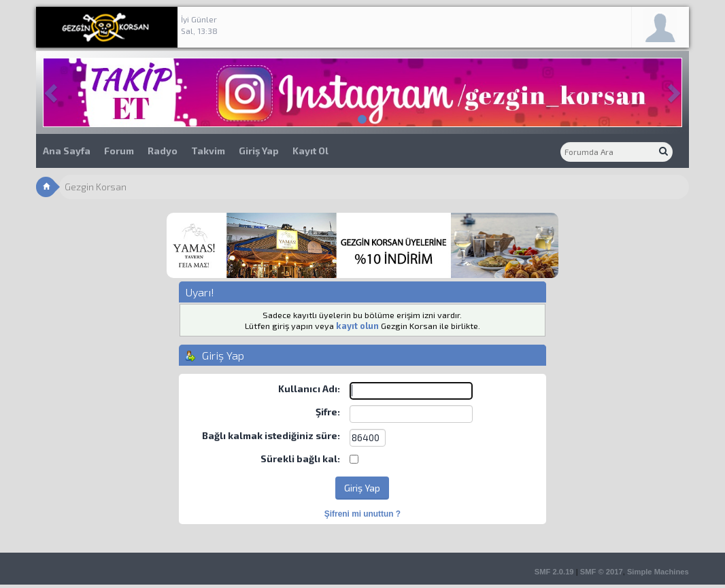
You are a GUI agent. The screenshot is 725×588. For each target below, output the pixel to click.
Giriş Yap (259, 151)
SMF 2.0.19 (554, 572)
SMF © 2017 (602, 572)
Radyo (163, 151)
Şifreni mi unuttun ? (362, 514)
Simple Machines (658, 572)
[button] (52, 92)
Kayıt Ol (310, 151)
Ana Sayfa (67, 151)
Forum (119, 151)
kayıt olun (357, 326)
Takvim (208, 151)
